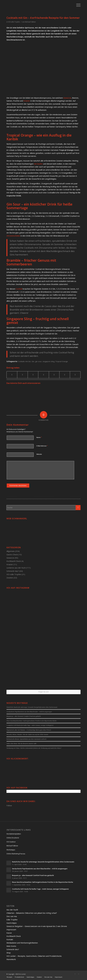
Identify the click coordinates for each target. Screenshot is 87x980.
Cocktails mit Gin (24, 361)
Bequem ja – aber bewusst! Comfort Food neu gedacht (24, 716)
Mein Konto (11, 946)
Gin (33, 361)
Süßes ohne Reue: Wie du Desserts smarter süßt (21, 744)
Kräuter (27, 101)
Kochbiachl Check (14, 561)
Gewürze (67, 98)
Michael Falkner (30, 22)
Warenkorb (11, 959)
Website (39, 454)
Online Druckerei (13, 838)
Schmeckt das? (13, 571)
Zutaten (10, 578)
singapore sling (49, 361)
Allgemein (11, 551)
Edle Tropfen (12, 920)
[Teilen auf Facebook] (12, 375)
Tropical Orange (62, 361)
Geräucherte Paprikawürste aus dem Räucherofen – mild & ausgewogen (29, 712)
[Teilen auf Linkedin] (43, 375)
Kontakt (10, 939)
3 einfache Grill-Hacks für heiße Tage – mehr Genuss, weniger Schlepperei (30, 725)
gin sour (38, 361)
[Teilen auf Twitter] (22, 375)
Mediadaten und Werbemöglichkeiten (22, 943)
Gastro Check (12, 554)
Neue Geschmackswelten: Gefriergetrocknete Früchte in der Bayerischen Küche (32, 721)
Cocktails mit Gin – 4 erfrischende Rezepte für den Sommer (43, 18)
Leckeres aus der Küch (16, 568)
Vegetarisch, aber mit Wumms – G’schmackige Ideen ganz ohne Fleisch (29, 730)
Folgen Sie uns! (43, 692)
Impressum (11, 930)
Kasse (9, 933)
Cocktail (19, 289)
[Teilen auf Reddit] (65, 375)
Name (39, 437)
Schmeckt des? (13, 949)
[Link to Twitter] (79, 974)
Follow (9, 805)
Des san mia (12, 916)
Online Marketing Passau (16, 854)
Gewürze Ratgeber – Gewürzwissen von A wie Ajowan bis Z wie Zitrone (37, 926)
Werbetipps (11, 850)
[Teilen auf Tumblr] (54, 375)
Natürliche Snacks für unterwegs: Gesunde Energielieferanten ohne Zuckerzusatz (32, 707)
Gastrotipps (12, 923)
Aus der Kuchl (12, 910)
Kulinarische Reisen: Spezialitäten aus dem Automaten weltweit (26, 739)
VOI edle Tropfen (14, 22)
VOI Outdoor (11, 842)
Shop (9, 953)
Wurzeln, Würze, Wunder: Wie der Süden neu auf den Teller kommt (27, 735)
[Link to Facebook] (75, 974)
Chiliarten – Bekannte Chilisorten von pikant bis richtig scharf (32, 913)
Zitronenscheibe (13, 236)
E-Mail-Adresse (42, 446)
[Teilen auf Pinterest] (33, 375)
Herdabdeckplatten (14, 834)
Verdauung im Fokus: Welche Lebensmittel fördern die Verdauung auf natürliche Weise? (34, 748)
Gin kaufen (38, 164)
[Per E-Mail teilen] (75, 375)
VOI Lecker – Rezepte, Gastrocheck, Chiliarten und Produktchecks (34, 956)
